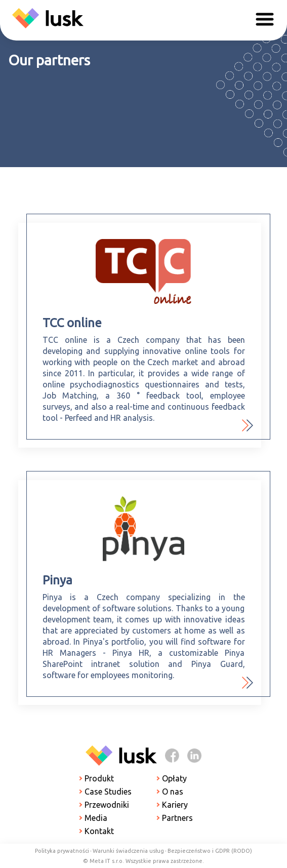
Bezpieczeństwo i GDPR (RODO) (210, 851)
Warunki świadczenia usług (128, 851)
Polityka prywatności (62, 851)
